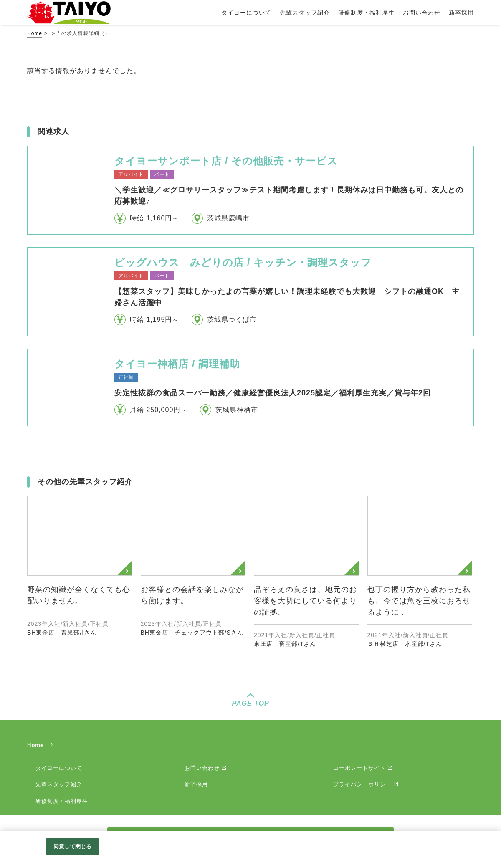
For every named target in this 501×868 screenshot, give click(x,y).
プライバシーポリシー (362, 784)
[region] (250, 849)
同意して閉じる (73, 846)
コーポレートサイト (359, 768)
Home (35, 33)
